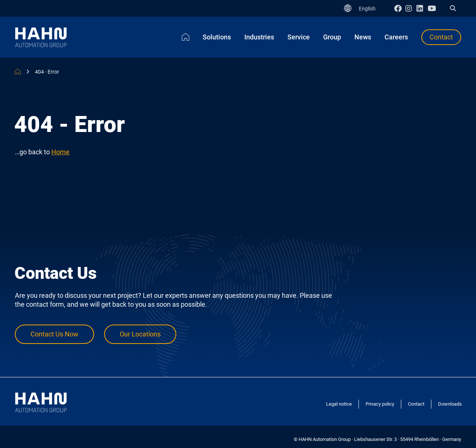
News (363, 37)
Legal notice (339, 404)
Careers (396, 37)
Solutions (217, 37)
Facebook (400, 8)
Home (186, 37)
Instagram (411, 8)
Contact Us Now (54, 334)
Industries (259, 37)
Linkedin (422, 8)
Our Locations (140, 334)
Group (332, 37)
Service (299, 37)
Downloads (450, 404)
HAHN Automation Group (18, 72)
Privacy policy (380, 404)
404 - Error (47, 72)
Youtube (433, 8)
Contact (441, 37)
